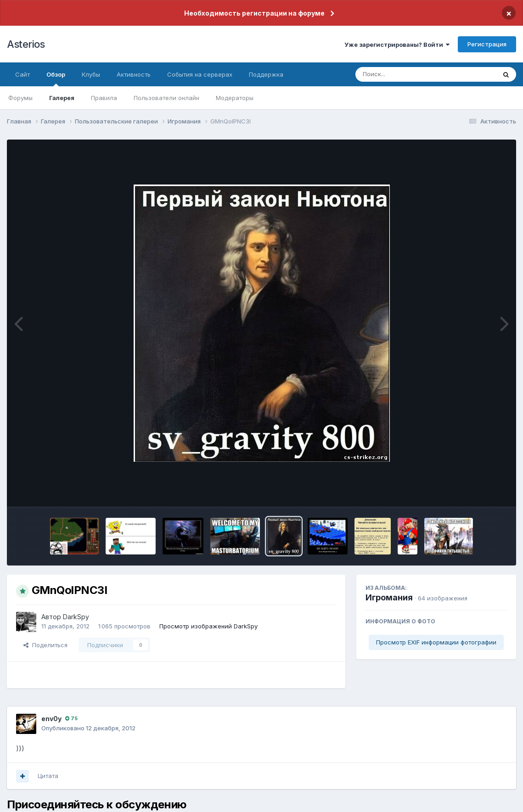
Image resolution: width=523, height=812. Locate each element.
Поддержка (266, 74)
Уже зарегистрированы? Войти (397, 45)
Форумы (20, 98)
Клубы (91, 74)
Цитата (48, 776)
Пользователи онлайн (166, 98)
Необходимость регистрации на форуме (254, 13)
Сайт (22, 74)
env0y (51, 719)
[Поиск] (408, 74)
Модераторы (235, 98)
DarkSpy (76, 617)
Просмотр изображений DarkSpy (208, 626)
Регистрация (487, 44)
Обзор (56, 78)
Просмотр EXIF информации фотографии (436, 642)
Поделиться (45, 645)
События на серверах (200, 74)
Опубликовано (88, 728)
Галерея (62, 98)
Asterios (26, 44)
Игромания (389, 597)
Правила (104, 98)
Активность (134, 74)
